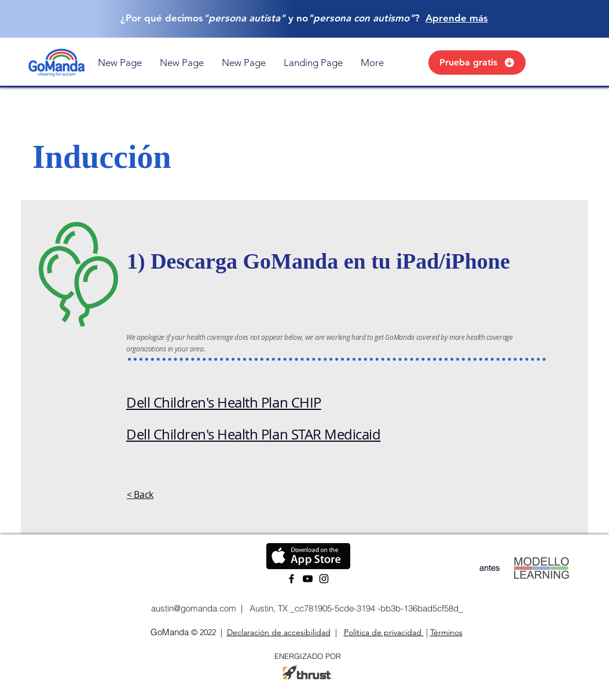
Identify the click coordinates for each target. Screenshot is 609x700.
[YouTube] (308, 579)
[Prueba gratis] (477, 63)
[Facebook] (291, 579)
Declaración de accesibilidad (279, 632)
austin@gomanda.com (192, 608)
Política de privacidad (384, 632)
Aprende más (457, 18)
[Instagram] (324, 579)
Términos (446, 632)
